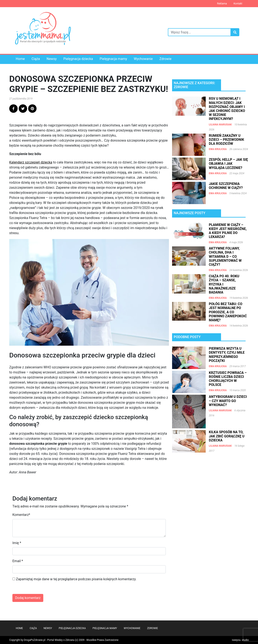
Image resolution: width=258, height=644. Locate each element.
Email (17, 561)
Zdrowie (165, 59)
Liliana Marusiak (220, 125)
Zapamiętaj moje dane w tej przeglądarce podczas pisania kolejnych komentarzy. (76, 579)
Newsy (52, 59)
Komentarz (21, 515)
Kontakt (238, 4)
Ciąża (36, 59)
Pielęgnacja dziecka (78, 59)
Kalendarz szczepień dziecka (31, 162)
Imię (16, 543)
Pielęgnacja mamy (113, 59)
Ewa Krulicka (218, 149)
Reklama (222, 4)
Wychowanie (143, 59)
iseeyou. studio (240, 640)
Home (20, 59)
